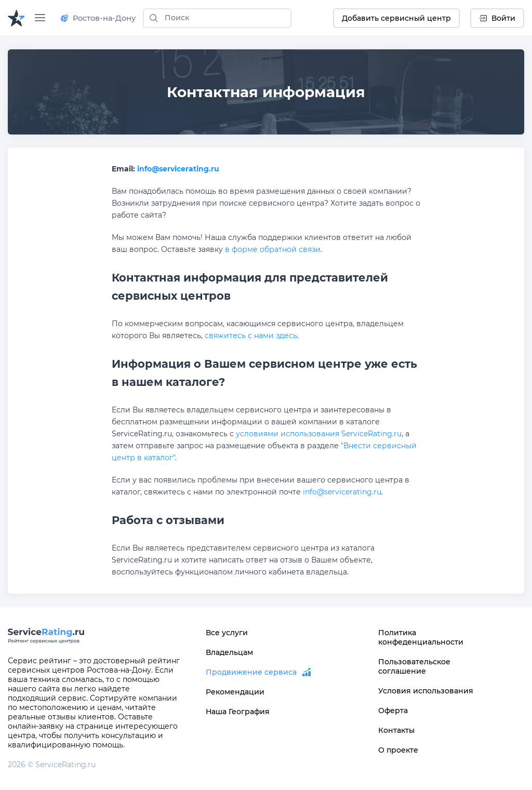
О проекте (398, 750)
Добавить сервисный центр (396, 18)
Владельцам (229, 652)
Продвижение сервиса (251, 672)
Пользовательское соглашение (414, 666)
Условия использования (426, 691)
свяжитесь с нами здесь (251, 336)
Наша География (238, 712)
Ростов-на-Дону (98, 18)
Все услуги (227, 633)
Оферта (393, 711)
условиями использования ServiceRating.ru (319, 434)
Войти (497, 18)
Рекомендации (235, 692)
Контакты (396, 730)
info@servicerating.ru (178, 169)
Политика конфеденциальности (421, 637)
